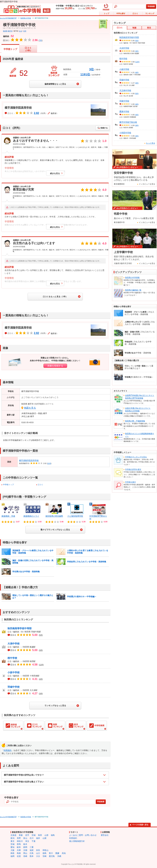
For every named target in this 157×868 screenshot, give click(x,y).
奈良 (38, 850)
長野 (19, 838)
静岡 (25, 847)
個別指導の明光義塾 (54, 516)
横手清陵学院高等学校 (18, 108)
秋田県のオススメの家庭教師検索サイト (140, 435)
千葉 (34, 841)
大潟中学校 (14, 644)
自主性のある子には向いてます (34, 243)
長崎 (25, 856)
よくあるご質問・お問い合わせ (83, 835)
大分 (38, 856)
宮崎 (45, 856)
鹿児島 (52, 856)
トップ (106, 14)
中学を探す (121, 14)
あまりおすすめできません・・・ (35, 141)
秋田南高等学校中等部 (20, 628)
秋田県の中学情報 (132, 278)
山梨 (45, 838)
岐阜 (19, 847)
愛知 (12, 847)
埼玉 (27, 841)
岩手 (27, 835)
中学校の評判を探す (133, 469)
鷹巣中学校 (124, 111)
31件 (49, 463)
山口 (38, 853)
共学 (25, 31)
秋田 (40, 835)
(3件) (137, 51)
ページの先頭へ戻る (140, 825)
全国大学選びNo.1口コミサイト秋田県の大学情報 (138, 410)
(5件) (137, 41)
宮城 (34, 835)
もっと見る (151, 143)
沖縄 (59, 856)
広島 (32, 853)
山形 (46, 835)
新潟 (12, 838)
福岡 (12, 856)
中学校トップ (10, 49)
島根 (19, 853)
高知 (64, 853)
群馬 (19, 844)
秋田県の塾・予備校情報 (135, 421)
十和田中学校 (125, 133)
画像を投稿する (55, 366)
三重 (32, 847)
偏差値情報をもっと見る (55, 84)
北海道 (13, 835)
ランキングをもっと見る (55, 706)
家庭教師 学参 (8, 516)
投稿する (104, 128)
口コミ (135, 14)
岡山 (25, 853)
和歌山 (45, 850)
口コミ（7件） (28, 49)
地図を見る (30, 408)
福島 (53, 835)
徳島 (45, 853)
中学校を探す (131, 482)
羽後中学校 (124, 101)
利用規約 (8, 750)
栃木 (25, 844)
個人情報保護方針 (77, 841)
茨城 (12, 844)
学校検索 (151, 6)
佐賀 (19, 856)
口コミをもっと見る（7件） (55, 297)
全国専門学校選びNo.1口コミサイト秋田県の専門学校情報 (140, 397)
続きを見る (55, 173)
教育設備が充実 (23, 189)
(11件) (137, 62)
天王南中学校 (125, 90)
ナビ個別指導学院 (75, 516)
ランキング (150, 14)
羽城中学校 (14, 687)
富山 (25, 838)
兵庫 (19, 850)
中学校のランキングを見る (136, 457)
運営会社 (105, 835)
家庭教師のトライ (31, 516)
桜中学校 (12, 658)
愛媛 (57, 853)
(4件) (137, 72)
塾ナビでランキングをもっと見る (55, 530)
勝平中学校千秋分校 (128, 122)
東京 (12, 841)
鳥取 (12, 853)
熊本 (32, 856)
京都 (25, 850)
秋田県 (5, 31)
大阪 (12, 850)
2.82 (36, 113)
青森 (21, 835)
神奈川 (20, 841)
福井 (38, 838)
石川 (32, 838)
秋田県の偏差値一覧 (133, 290)
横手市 (10, 31)
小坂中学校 (14, 672)
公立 (21, 31)
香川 (51, 853)
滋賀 (32, 850)
